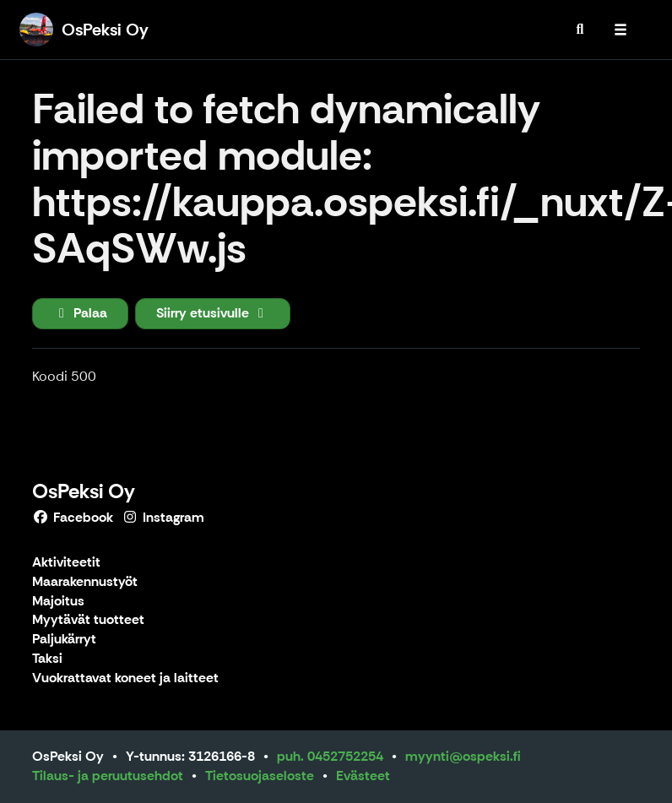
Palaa (80, 313)
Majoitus (58, 602)
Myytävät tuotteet (88, 620)
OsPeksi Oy (84, 491)
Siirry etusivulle (213, 313)
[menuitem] (580, 30)
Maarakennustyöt (85, 582)
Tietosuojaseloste (260, 776)
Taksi (47, 659)
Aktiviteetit (66, 563)
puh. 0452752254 (330, 756)
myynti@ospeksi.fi (463, 756)
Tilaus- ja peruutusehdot (108, 776)
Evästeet (363, 776)
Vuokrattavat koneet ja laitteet (125, 678)
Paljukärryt (64, 640)
